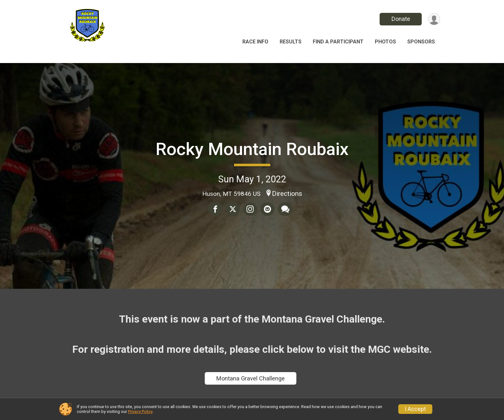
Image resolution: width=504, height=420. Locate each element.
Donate (401, 19)
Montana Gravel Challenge (251, 378)
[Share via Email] (267, 209)
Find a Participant (338, 42)
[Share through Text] (285, 209)
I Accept (415, 409)
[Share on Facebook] (215, 209)
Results (291, 42)
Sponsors (421, 42)
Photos (385, 42)
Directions (287, 194)
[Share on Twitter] (233, 209)
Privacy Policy (140, 411)
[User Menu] (434, 19)
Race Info (255, 42)
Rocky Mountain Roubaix (252, 149)
